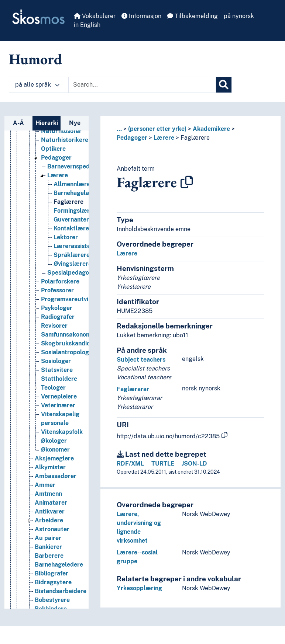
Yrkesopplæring (139, 588)
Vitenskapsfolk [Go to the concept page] (62, 459)
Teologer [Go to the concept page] (53, 415)
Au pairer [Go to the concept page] (48, 566)
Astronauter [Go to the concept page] (52, 557)
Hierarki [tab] (47, 123)
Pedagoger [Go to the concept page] (56, 185)
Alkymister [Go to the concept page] (50, 495)
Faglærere (195, 138)
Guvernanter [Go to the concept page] (71, 247)
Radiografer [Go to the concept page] (58, 344)
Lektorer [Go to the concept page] (66, 265)
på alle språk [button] (37, 85)
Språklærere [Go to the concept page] (72, 283)
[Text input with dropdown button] (142, 85)
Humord (35, 59)
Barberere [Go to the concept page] (49, 583)
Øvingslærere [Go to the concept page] (73, 291)
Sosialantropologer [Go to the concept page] (68, 380)
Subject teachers (141, 360)
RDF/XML (130, 464)
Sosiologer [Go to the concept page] (56, 389)
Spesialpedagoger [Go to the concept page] (73, 300)
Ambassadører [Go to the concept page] (56, 504)
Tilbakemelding (193, 16)
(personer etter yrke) (157, 129)
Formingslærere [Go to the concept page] (76, 238)
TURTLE (163, 464)
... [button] (119, 129)
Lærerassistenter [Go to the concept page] (78, 274)
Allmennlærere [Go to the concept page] (75, 212)
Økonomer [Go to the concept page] (55, 477)
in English (87, 25)
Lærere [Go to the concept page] (58, 203)
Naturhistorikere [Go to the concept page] (65, 168)
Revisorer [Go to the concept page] (54, 353)
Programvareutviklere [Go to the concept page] (72, 327)
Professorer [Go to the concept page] (57, 318)
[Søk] (224, 85)
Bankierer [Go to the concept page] (48, 575)
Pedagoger (132, 138)
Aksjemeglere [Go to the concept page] (54, 486)
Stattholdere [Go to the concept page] (59, 406)
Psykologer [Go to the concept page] (57, 336)
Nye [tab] (75, 123)
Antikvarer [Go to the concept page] (50, 539)
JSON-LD (194, 464)
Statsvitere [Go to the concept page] (57, 398)
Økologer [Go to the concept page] (54, 468)
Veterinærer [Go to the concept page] (58, 433)
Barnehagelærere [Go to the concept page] (78, 221)
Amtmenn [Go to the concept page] (48, 521)
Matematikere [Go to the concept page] (61, 141)
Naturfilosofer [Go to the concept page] (61, 159)
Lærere (164, 138)
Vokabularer (95, 16)
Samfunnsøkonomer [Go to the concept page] (69, 362)
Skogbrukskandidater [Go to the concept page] (72, 371)
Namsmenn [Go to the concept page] (57, 150)
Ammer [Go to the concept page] (45, 513)
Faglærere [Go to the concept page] (68, 229)
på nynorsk (239, 16)
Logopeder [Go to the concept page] (56, 132)
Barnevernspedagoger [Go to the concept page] (78, 194)
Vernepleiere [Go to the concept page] (59, 424)
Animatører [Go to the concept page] (51, 530)
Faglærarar (133, 389)
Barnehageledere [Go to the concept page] (59, 592)
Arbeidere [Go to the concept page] (49, 548)
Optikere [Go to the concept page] (53, 176)
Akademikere (211, 129)
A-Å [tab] (18, 123)
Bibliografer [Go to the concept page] (51, 601)
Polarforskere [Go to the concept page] (60, 309)
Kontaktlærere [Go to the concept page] (74, 256)
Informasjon (141, 16)
